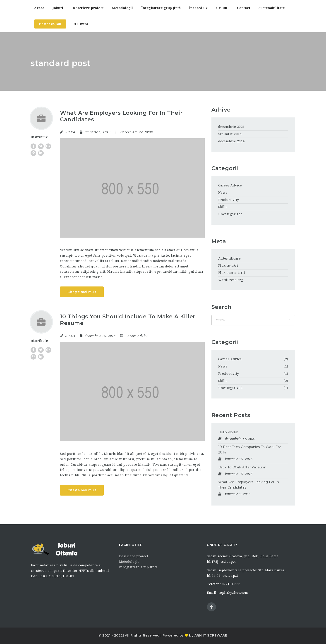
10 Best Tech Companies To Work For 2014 (250, 450)
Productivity (229, 200)
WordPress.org (231, 280)
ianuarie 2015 (230, 134)
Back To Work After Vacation (242, 467)
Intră (81, 24)
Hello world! (228, 432)
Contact (244, 8)
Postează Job (50, 24)
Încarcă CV (199, 8)
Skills (149, 132)
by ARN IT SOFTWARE (208, 635)
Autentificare (230, 258)
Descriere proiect (88, 8)
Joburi (58, 8)
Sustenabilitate (272, 8)
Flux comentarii (232, 273)
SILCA (70, 132)
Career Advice (132, 132)
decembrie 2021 (231, 127)
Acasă (39, 8)
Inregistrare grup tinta (139, 567)
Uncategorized (231, 214)
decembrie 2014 (231, 141)
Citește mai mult (82, 292)
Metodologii (122, 8)
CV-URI (222, 8)
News (223, 193)
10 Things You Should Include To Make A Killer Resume (128, 320)
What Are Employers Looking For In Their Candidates (121, 116)
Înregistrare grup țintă (161, 8)
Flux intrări (228, 265)
